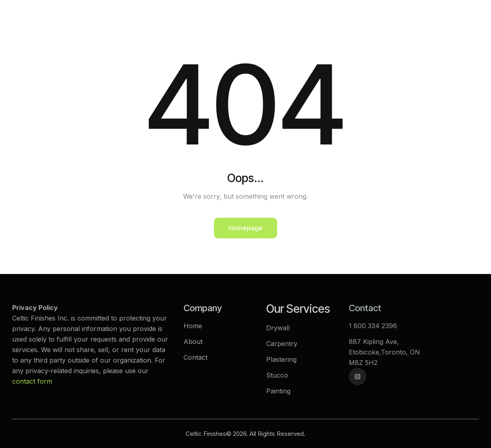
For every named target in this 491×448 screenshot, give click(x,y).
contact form (32, 381)
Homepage (245, 228)
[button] (478, 10)
